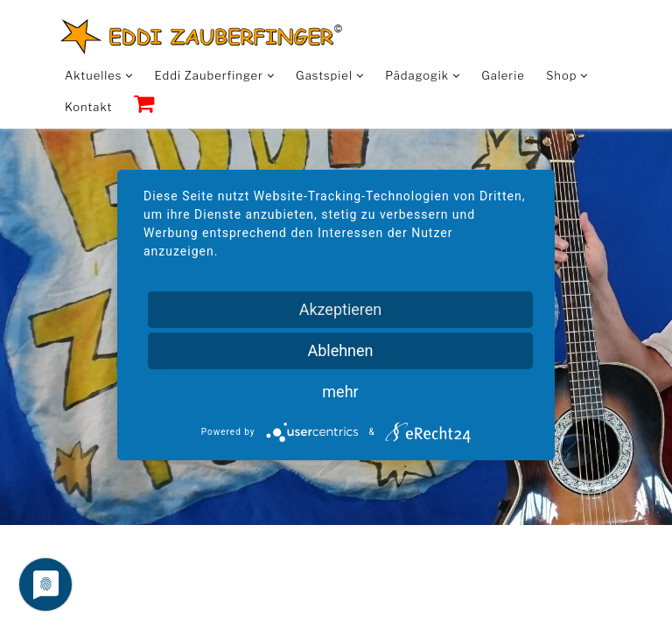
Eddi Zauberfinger (215, 75)
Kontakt (88, 107)
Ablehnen (340, 350)
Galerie (503, 75)
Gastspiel (330, 75)
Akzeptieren (341, 309)
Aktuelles (99, 75)
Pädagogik (423, 75)
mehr (340, 392)
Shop (567, 75)
